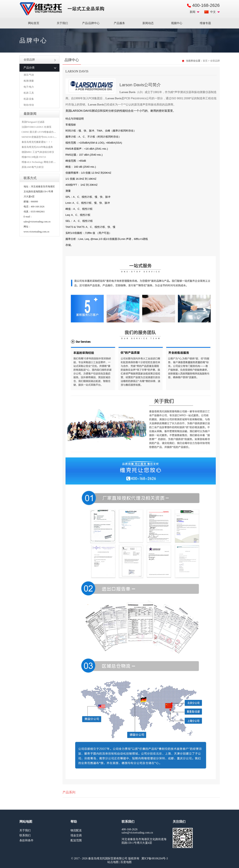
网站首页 (34, 23)
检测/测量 (29, 81)
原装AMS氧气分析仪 (33, 167)
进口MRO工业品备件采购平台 (63, 9)
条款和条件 (26, 840)
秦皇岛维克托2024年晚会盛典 (37, 147)
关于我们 (62, 23)
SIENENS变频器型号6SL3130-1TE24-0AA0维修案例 (49, 137)
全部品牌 (40, 60)
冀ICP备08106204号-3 (155, 858)
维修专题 (205, 23)
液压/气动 (29, 75)
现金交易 (76, 835)
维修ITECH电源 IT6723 (34, 157)
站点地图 (113, 862)
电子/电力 (29, 87)
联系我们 (25, 835)
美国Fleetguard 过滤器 (33, 122)
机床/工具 (29, 93)
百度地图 (126, 862)
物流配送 (76, 830)
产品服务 (119, 23)
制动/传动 (29, 105)
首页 (205, 61)
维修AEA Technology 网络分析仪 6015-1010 (44, 162)
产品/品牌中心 (91, 23)
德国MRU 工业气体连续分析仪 (38, 152)
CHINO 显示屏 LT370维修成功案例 (40, 132)
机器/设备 (29, 99)
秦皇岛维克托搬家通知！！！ (37, 142)
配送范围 (76, 840)
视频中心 (177, 23)
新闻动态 (148, 23)
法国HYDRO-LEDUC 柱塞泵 (37, 127)
